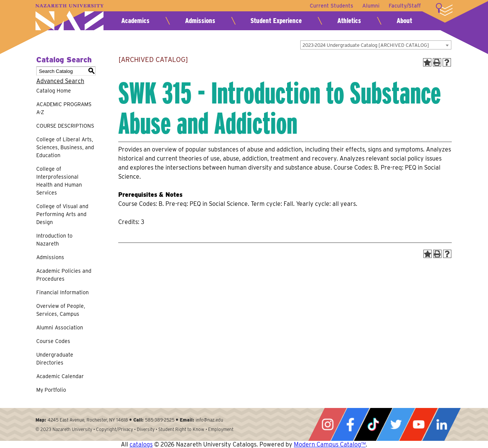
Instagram (327, 424)
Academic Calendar (60, 376)
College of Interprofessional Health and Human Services (59, 181)
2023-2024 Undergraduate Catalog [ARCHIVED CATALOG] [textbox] (366, 45)
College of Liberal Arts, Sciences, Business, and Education (65, 147)
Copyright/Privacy (114, 429)
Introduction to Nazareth (54, 240)
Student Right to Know (181, 429)
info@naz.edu (209, 420)
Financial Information (63, 292)
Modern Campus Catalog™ (330, 444)
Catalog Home (54, 91)
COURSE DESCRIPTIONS (65, 126)
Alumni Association (60, 328)
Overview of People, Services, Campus (61, 310)
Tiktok (373, 424)
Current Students (331, 6)
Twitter (396, 424)
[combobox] (376, 45)
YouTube (419, 424)
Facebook (350, 424)
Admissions (200, 21)
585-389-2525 (160, 420)
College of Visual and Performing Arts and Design (62, 214)
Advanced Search (60, 81)
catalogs (141, 444)
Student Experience (276, 21)
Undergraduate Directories (55, 359)
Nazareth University (69, 17)
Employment (221, 429)
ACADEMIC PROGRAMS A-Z (64, 108)
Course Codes (53, 341)
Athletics (349, 21)
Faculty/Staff (405, 6)
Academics (135, 21)
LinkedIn (442, 424)
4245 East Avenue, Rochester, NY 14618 (88, 420)
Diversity (146, 429)
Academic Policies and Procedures (64, 275)
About (404, 21)
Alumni (371, 6)
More (444, 9)
